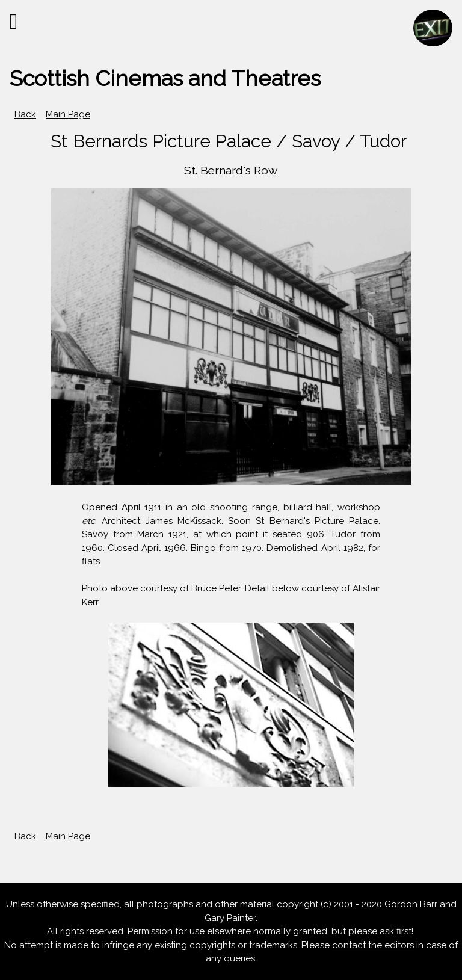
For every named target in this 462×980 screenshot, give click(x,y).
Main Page (68, 114)
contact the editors (373, 945)
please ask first (380, 931)
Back (25, 114)
